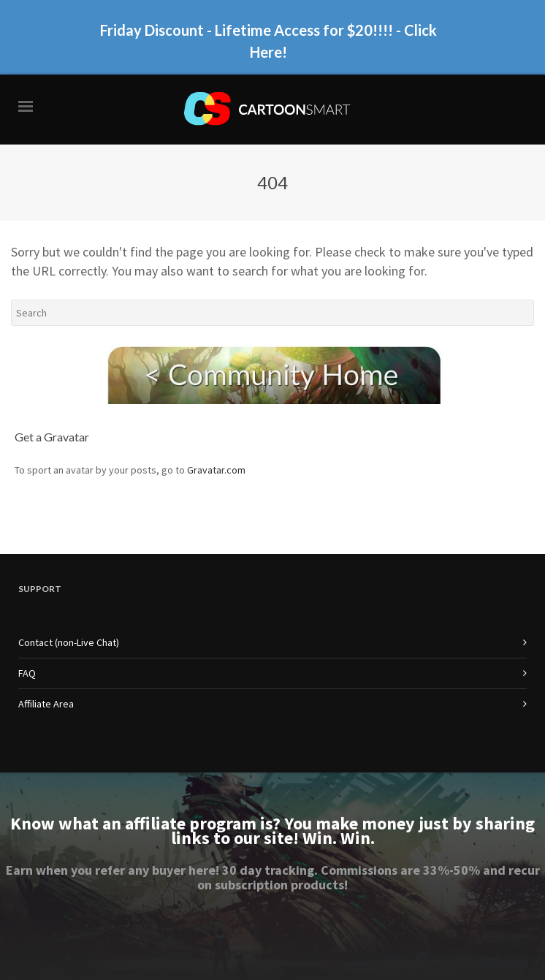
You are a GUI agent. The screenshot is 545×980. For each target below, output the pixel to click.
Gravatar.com (216, 470)
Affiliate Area (46, 704)
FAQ (27, 673)
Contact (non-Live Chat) (69, 642)
